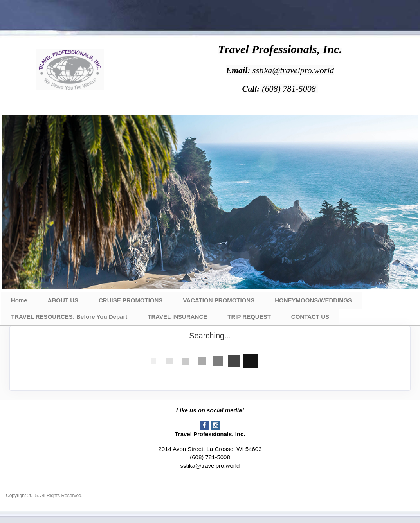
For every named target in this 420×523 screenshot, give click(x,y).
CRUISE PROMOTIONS (131, 300)
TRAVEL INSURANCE (177, 317)
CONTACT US (310, 317)
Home (19, 300)
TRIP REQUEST (249, 317)
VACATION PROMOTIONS (219, 300)
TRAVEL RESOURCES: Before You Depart (69, 317)
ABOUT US (63, 300)
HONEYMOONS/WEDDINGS (313, 300)
